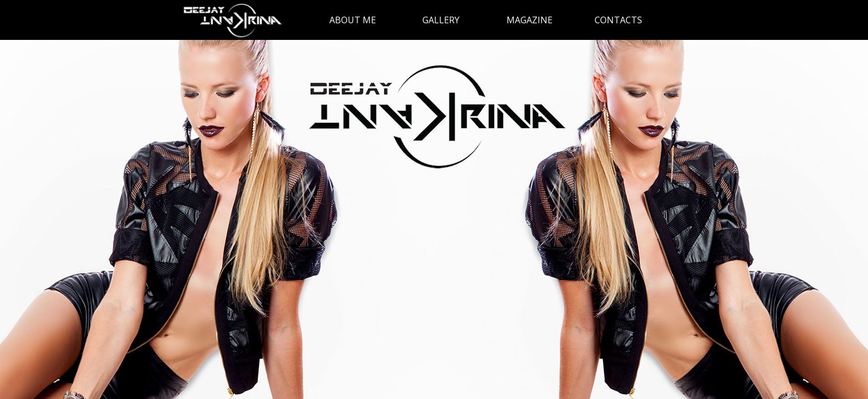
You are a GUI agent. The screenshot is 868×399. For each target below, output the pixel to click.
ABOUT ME (353, 20)
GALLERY (441, 20)
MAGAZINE (529, 20)
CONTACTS (618, 20)
